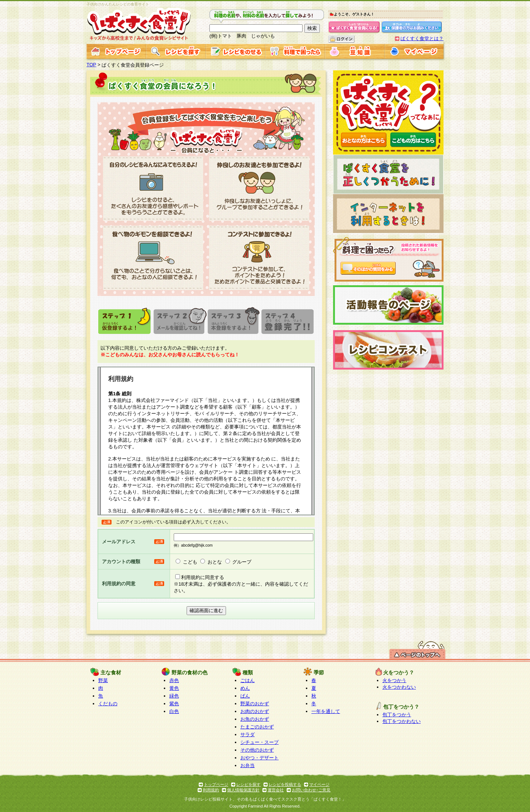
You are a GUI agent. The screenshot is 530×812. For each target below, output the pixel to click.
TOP (91, 65)
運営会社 (276, 790)
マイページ (319, 784)
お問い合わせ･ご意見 (311, 790)
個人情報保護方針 (243, 790)
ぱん (245, 696)
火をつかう (394, 680)
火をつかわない (399, 687)
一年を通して (326, 711)
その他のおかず (257, 750)
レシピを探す (248, 784)
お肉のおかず (255, 711)
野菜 (103, 680)
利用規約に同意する (203, 577)
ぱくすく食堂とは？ (422, 38)
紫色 (174, 704)
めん (245, 688)
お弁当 (248, 765)
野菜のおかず (255, 704)
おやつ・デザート (259, 758)
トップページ (216, 784)
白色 (174, 711)
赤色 (174, 680)
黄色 (174, 688)
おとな (215, 562)
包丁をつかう (397, 715)
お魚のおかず (255, 719)
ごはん (248, 680)
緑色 (174, 696)
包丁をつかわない (402, 721)
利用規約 (211, 790)
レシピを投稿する (285, 784)
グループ (242, 562)
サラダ (248, 735)
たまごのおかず (257, 727)
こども (190, 562)
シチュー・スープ (259, 742)
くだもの (108, 704)
